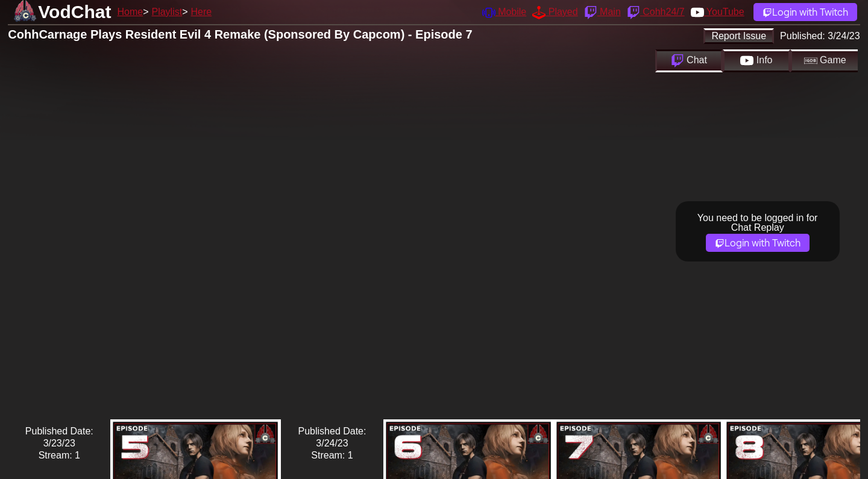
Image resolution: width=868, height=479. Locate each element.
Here (202, 12)
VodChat (74, 12)
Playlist (167, 12)
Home (130, 12)
